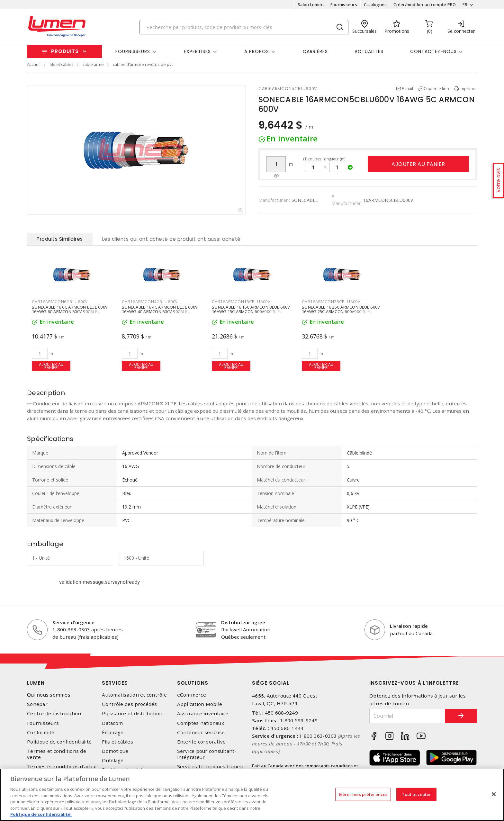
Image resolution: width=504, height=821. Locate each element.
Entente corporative (202, 742)
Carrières (315, 51)
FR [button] (465, 5)
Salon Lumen (311, 5)
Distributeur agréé (243, 622)
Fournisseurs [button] (133, 51)
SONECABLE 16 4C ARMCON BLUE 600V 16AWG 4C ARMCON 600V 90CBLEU (160, 310)
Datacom (112, 723)
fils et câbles (62, 64)
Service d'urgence (73, 622)
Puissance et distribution (132, 713)
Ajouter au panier (418, 164)
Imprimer (468, 88)
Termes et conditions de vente (57, 754)
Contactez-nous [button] (433, 51)
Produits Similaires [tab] (60, 239)
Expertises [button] (197, 51)
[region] (252, 795)
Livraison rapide (409, 626)
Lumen (36, 683)
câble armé (93, 64)
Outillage (113, 760)
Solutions (193, 683)
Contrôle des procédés (129, 704)
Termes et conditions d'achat (62, 767)
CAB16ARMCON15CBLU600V (241, 302)
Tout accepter (417, 794)
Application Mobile (200, 704)
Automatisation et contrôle (134, 695)
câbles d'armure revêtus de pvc (143, 64)
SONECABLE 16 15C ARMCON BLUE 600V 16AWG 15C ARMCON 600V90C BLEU (251, 310)
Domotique (115, 751)
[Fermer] (494, 794)
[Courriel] (407, 716)
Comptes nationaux (201, 723)
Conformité (41, 732)
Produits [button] (65, 51)
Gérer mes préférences (363, 794)
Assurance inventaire (203, 713)
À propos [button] (257, 51)
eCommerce (192, 695)
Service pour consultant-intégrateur (207, 754)
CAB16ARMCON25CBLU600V (331, 302)
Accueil (34, 64)
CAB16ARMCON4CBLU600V (150, 302)
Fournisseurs (344, 5)
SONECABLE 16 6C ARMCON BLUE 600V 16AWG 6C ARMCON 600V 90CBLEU (70, 310)
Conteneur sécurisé (201, 732)
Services (115, 683)
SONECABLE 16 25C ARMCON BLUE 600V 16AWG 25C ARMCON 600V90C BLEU (341, 310)
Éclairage (113, 732)
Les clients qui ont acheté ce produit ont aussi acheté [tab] (171, 239)
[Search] (244, 27)
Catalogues (375, 5)
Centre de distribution (54, 713)
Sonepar (37, 704)
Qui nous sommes (49, 695)
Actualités (369, 51)
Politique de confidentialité (59, 742)
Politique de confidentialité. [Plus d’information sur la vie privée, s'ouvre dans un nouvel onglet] (41, 814)
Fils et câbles (117, 742)
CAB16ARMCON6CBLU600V (60, 302)
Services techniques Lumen (210, 767)
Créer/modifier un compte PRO (425, 5)
